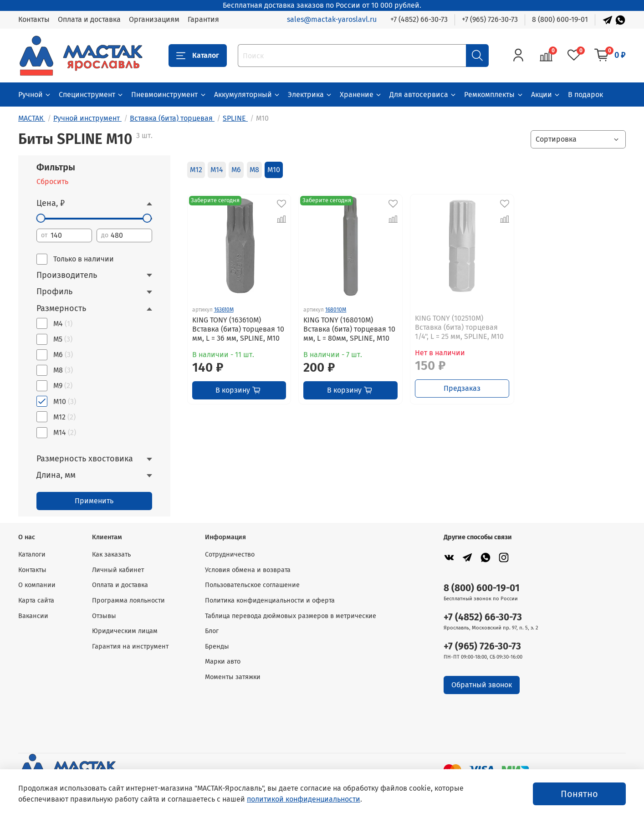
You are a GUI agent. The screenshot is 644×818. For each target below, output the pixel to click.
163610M (224, 310)
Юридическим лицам (125, 631)
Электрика (310, 95)
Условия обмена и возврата (248, 570)
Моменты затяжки (233, 677)
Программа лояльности (128, 601)
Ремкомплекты (494, 95)
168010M (336, 310)
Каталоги (32, 555)
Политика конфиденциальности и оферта (270, 601)
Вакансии (33, 616)
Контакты (34, 19)
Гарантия (203, 19)
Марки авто (223, 662)
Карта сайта (36, 601)
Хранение (361, 95)
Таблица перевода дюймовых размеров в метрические (291, 616)
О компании (37, 585)
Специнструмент (91, 95)
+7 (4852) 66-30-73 (419, 19)
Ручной (35, 95)
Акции (546, 95)
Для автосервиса (423, 95)
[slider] (41, 218)
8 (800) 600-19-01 (560, 19)
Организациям (154, 19)
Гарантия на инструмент (130, 647)
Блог (212, 631)
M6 (236, 170)
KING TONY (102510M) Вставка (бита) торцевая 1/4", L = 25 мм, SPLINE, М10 (459, 327)
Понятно (579, 794)
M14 (217, 170)
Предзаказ (462, 388)
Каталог (198, 56)
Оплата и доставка (89, 19)
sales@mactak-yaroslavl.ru (332, 19)
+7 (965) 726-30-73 (490, 19)
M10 (274, 170)
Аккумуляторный (247, 95)
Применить (94, 501)
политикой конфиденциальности (304, 799)
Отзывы (104, 616)
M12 (196, 170)
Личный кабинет (118, 570)
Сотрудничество (230, 555)
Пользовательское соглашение (252, 585)
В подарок (585, 95)
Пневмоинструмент (169, 95)
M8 (254, 170)
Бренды (217, 647)
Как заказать (111, 555)
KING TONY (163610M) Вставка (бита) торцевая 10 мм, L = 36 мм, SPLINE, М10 (238, 329)
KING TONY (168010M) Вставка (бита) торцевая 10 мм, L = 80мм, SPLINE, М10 (349, 329)
